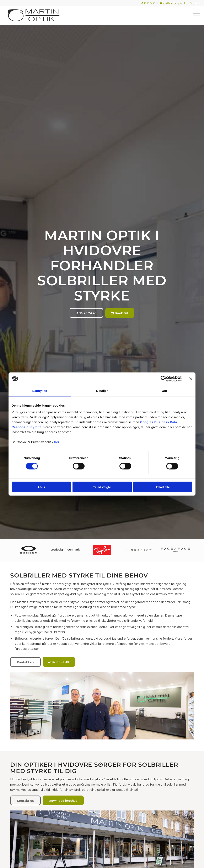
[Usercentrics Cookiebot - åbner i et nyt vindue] (164, 379)
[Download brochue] (63, 800)
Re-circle (195, 3)
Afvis (41, 487)
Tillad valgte (102, 487)
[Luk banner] (191, 379)
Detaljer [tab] (102, 391)
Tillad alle (163, 487)
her (57, 442)
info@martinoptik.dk (173, 3)
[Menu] (194, 15)
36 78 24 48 (148, 3)
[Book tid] (120, 313)
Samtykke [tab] (40, 391)
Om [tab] (164, 391)
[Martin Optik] (34, 15)
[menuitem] (148, 3)
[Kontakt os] (25, 662)
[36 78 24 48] (86, 313)
